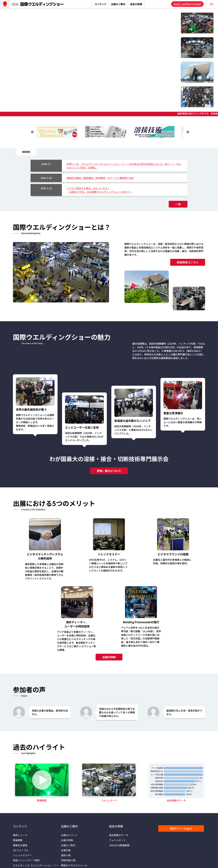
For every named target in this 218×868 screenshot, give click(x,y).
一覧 (176, 204)
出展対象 (66, 850)
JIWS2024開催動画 (119, 845)
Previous (32, 132)
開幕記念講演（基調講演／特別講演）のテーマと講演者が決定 (100, 178)
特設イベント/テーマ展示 (27, 860)
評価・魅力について (109, 471)
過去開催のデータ (119, 835)
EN (212, 4)
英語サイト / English (181, 828)
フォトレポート (117, 840)
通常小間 (66, 855)
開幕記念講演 (20, 845)
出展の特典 (109, 657)
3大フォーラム (21, 850)
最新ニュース (20, 835)
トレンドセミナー (22, 855)
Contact (187, 4)
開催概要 (18, 840)
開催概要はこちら (186, 262)
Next (188, 132)
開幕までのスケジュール (74, 865)
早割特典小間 (68, 860)
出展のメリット (69, 835)
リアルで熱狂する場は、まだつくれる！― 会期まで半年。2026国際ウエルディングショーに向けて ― (100, 190)
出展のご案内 (68, 845)
